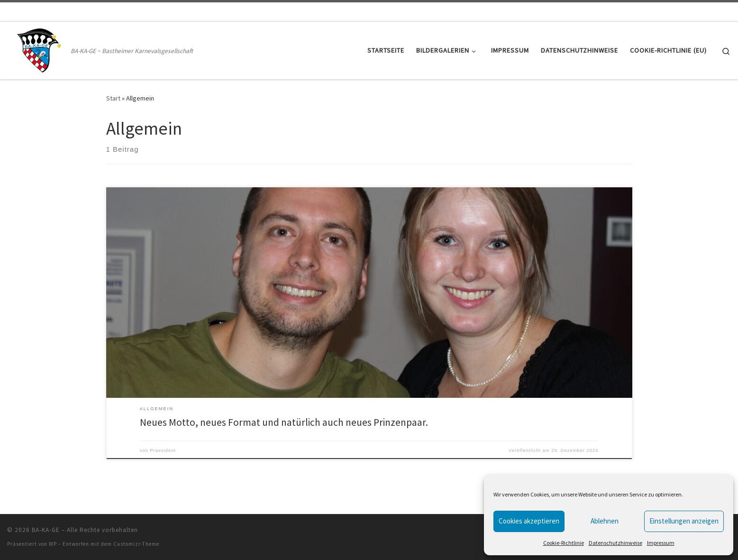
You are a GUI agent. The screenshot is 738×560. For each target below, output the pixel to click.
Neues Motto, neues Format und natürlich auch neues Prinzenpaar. (284, 422)
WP (53, 544)
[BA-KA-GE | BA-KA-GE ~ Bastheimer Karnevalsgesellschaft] (37, 49)
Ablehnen (605, 521)
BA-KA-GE (46, 530)
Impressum (661, 543)
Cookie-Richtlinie (564, 543)
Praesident (163, 450)
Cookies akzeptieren (529, 521)
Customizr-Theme (136, 544)
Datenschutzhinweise (615, 543)
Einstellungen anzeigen (684, 521)
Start (113, 98)
